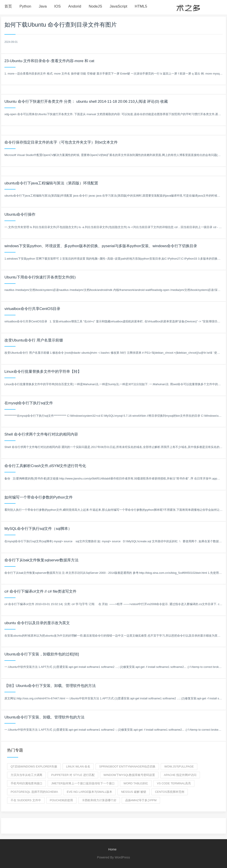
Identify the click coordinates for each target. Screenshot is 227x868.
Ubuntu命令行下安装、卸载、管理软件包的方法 (44, 717)
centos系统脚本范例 (170, 792)
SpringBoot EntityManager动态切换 (127, 766)
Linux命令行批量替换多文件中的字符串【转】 (43, 372)
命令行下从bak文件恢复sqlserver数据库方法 (41, 560)
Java (43, 6)
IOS (58, 6)
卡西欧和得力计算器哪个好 (99, 800)
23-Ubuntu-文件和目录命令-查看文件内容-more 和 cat (49, 61)
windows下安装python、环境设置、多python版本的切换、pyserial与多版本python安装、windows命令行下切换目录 (101, 246)
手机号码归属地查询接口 (26, 783)
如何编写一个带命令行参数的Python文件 (39, 497)
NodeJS (95, 6)
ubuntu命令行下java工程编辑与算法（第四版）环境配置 (51, 183)
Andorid (75, 6)
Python (25, 6)
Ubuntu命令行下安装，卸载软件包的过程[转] (42, 654)
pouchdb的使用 (61, 800)
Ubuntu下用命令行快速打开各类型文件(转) (40, 277)
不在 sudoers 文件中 (26, 800)
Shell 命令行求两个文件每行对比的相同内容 (41, 434)
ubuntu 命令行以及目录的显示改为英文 (37, 623)
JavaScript (118, 6)
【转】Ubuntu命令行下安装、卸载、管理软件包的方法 (50, 686)
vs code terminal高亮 (174, 783)
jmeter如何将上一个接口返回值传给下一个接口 (83, 783)
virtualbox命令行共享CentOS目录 (32, 309)
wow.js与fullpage (179, 766)
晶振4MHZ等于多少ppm (141, 800)
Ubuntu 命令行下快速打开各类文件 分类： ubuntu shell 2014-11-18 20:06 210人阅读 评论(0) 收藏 (86, 102)
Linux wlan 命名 (78, 766)
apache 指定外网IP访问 (180, 775)
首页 (8, 6)
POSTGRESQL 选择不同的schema (34, 792)
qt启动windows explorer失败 (34, 766)
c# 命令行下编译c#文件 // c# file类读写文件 (40, 591)
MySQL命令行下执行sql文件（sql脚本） (38, 529)
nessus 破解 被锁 (134, 792)
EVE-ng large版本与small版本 (89, 792)
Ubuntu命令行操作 (20, 214)
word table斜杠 (136, 783)
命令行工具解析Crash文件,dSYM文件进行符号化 (45, 466)
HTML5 (141, 6)
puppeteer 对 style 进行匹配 (73, 775)
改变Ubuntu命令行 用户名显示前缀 (34, 340)
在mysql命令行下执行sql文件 (29, 403)
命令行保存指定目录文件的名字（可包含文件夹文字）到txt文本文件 (61, 142)
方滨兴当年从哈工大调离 (26, 775)
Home (112, 849)
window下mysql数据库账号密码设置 (129, 775)
